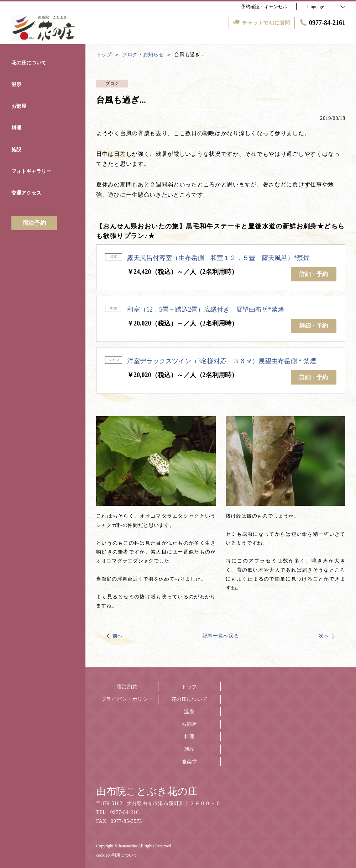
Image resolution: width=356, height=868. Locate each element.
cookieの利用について (117, 855)
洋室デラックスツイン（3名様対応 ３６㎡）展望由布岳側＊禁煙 (222, 361)
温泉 (189, 712)
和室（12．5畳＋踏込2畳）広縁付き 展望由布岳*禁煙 (206, 309)
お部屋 (189, 724)
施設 (189, 749)
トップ (189, 687)
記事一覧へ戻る (221, 636)
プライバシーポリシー (127, 699)
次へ (324, 636)
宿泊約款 (127, 687)
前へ (118, 636)
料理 (189, 737)
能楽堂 (189, 762)
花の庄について (190, 699)
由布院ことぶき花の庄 (147, 791)
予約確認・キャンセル (264, 7)
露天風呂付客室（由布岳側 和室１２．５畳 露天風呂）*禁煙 (218, 258)
